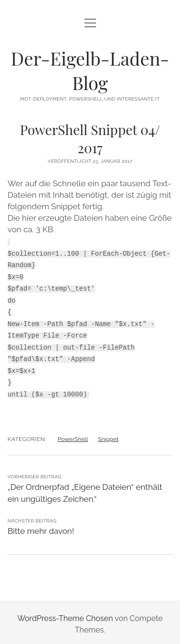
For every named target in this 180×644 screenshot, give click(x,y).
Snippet (108, 436)
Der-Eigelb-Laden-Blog (90, 70)
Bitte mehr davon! (41, 528)
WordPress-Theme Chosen (65, 615)
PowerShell (73, 436)
